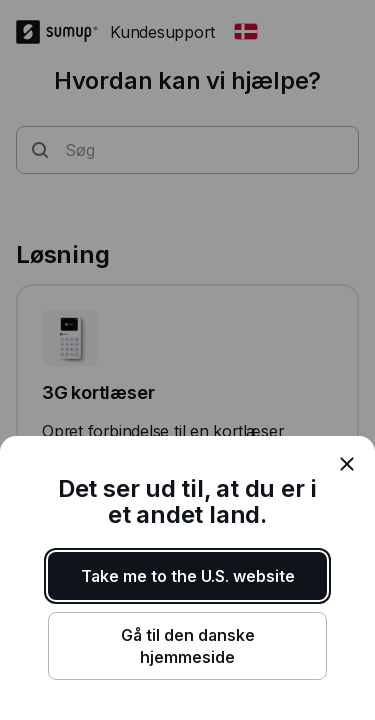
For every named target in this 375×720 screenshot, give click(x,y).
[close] (347, 464)
